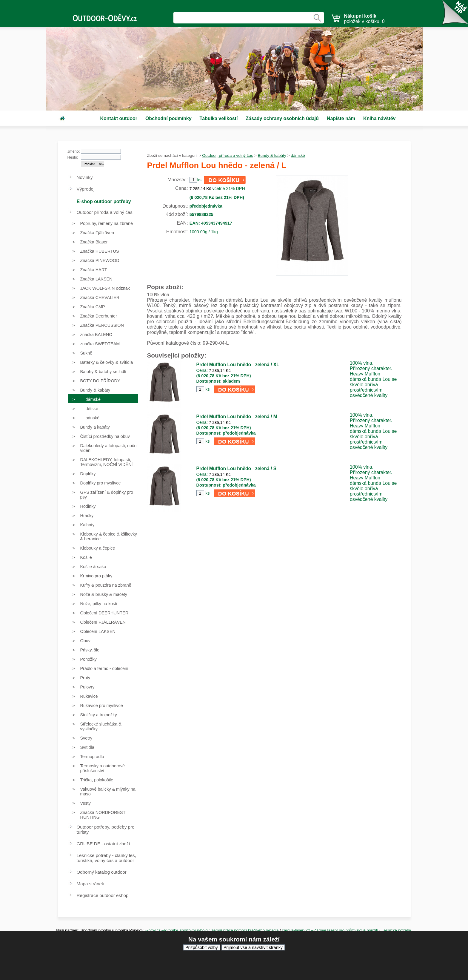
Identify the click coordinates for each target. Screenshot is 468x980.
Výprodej (86, 189)
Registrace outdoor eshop (103, 895)
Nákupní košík (360, 16)
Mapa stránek (90, 884)
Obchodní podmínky (168, 118)
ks (207, 389)
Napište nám (341, 118)
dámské (298, 155)
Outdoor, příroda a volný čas (228, 155)
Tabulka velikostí (219, 118)
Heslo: (73, 157)
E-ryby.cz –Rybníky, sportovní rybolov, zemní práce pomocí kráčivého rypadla (212, 930)
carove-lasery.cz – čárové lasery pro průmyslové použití (331, 930)
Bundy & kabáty (272, 155)
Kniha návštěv (379, 118)
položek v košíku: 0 (364, 19)
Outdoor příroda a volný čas (105, 212)
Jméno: (74, 151)
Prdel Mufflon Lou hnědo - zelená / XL (238, 365)
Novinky (85, 177)
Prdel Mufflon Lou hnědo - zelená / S (237, 468)
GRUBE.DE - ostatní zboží (103, 844)
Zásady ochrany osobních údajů (282, 118)
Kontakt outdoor (119, 118)
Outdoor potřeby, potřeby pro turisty (106, 829)
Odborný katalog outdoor (102, 872)
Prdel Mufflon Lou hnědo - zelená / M (237, 417)
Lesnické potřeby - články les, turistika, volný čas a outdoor (106, 858)
